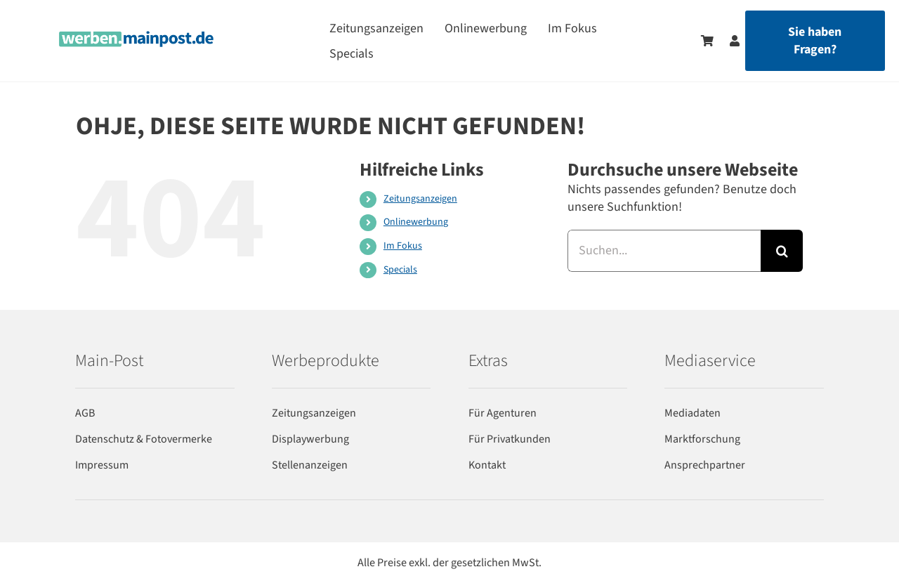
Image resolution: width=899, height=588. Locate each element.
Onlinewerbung (416, 222)
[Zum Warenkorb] (707, 41)
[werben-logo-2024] (137, 37)
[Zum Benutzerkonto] (728, 41)
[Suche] (782, 251)
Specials (400, 270)
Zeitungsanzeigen (420, 199)
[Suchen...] (664, 251)
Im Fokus (403, 246)
